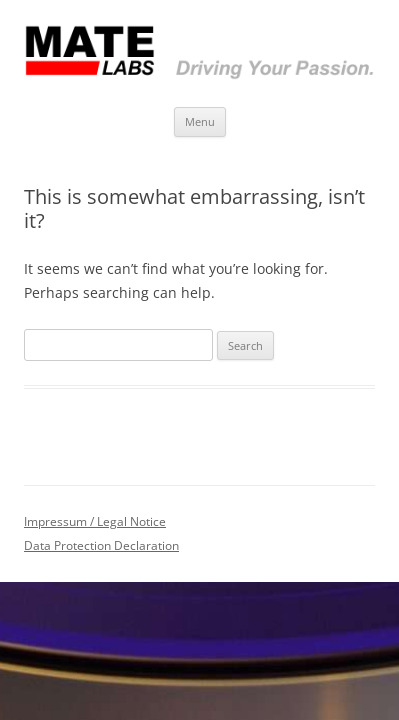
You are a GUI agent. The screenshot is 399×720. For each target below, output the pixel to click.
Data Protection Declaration (101, 545)
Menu (200, 121)
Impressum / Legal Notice (95, 521)
